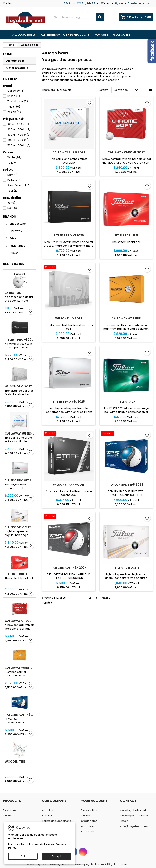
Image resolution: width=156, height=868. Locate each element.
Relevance (126, 90)
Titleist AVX (126, 402)
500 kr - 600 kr (19, 145)
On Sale (8, 816)
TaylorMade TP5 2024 (19, 715)
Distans (14, 180)
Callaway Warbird (19, 668)
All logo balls (24, 35)
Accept (56, 856)
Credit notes (89, 821)
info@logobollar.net (134, 826)
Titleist (14, 107)
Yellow (14, 163)
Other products (76, 35)
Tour (13, 191)
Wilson (14, 112)
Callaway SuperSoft (19, 433)
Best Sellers (14, 264)
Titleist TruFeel (17, 574)
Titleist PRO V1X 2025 (19, 480)
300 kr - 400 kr (19, 135)
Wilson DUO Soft (18, 386)
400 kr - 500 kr (19, 140)
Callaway (16, 91)
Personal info (90, 810)
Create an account (140, 3)
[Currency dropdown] (70, 3)
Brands (10, 217)
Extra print (14, 293)
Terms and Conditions (57, 821)
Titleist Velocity (18, 527)
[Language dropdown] (88, 3)
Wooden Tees (15, 762)
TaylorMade (18, 101)
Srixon (14, 96)
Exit (23, 856)
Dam (12, 175)
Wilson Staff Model (69, 485)
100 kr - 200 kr (18, 124)
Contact (8, 3)
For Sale (101, 35)
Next (107, 598)
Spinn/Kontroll (19, 185)
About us (48, 810)
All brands (49, 35)
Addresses (88, 826)
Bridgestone (17, 224)
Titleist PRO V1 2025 (19, 340)
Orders (86, 816)
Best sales (10, 810)
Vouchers (87, 831)
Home (8, 54)
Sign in (119, 3)
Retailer (47, 816)
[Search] (78, 17)
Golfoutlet (122, 35)
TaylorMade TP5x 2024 (69, 568)
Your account (94, 801)
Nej (12, 208)
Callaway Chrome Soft (19, 621)
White (14, 157)
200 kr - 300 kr (19, 129)
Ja (11, 203)
